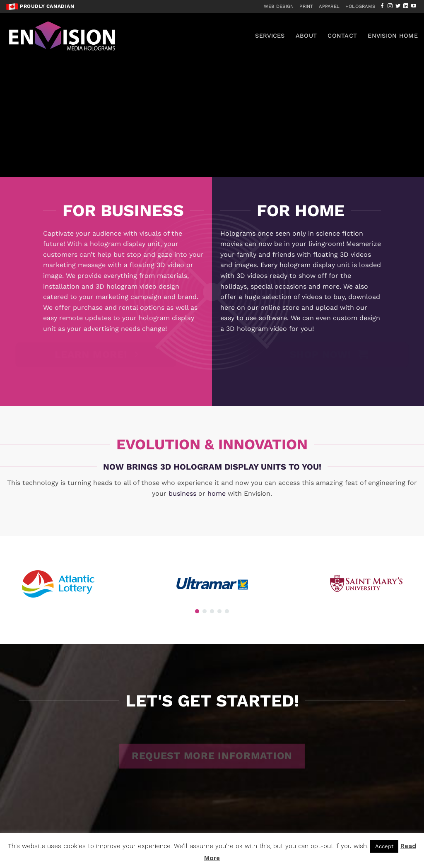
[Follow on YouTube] (414, 6)
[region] (212, 88)
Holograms (360, 6)
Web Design (279, 6)
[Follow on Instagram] (390, 6)
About (306, 36)
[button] (197, 611)
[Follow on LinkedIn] (406, 6)
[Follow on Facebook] (382, 6)
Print (306, 6)
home (217, 493)
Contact (342, 36)
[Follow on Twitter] (398, 6)
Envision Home (393, 36)
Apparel (329, 6)
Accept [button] (384, 846)
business (182, 493)
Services (270, 36)
